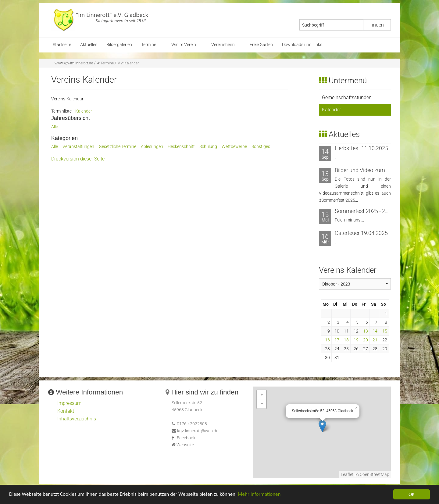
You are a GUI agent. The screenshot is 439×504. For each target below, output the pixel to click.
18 (346, 340)
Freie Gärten (261, 45)
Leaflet (347, 475)
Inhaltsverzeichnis (77, 419)
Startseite (62, 45)
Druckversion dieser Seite (78, 159)
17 (337, 340)
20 (366, 340)
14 (375, 331)
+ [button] (262, 395)
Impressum (69, 403)
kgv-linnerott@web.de (198, 431)
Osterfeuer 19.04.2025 (361, 233)
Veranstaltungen (78, 147)
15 (385, 331)
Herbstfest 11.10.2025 (361, 148)
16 (327, 340)
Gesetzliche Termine (118, 147)
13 (366, 331)
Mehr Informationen (260, 495)
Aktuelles (89, 45)
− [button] (262, 404)
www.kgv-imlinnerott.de (74, 63)
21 (375, 340)
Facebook (186, 438)
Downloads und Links (302, 45)
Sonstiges (261, 147)
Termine (149, 45)
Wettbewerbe (234, 147)
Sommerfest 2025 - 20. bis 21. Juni (376, 211)
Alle (55, 127)
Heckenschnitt (181, 147)
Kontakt (66, 411)
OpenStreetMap (375, 475)
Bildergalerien (119, 45)
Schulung (208, 147)
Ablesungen (152, 147)
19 (356, 340)
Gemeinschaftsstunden (347, 97)
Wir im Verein (184, 45)
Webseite (185, 445)
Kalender (128, 63)
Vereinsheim (223, 45)
